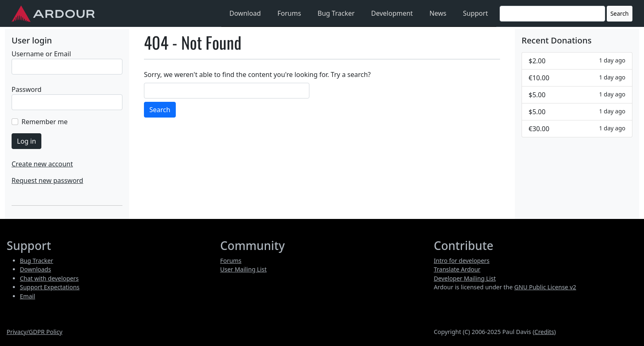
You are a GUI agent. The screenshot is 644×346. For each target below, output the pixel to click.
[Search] (552, 14)
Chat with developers (49, 278)
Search (620, 13)
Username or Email (41, 54)
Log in (26, 141)
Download (245, 13)
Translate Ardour (457, 269)
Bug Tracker (336, 13)
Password (26, 89)
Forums (289, 13)
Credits (544, 332)
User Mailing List (243, 269)
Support (475, 13)
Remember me (45, 122)
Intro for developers (462, 261)
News (438, 13)
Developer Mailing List (465, 278)
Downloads (35, 269)
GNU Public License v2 (545, 287)
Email (28, 296)
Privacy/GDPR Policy (35, 332)
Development (392, 13)
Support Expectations (50, 287)
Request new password (47, 180)
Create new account (42, 164)
